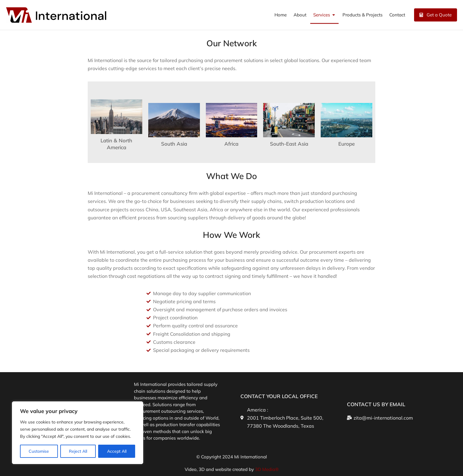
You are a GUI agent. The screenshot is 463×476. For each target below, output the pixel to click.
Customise (39, 451)
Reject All (78, 451)
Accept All (117, 451)
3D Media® (267, 469)
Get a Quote (436, 15)
